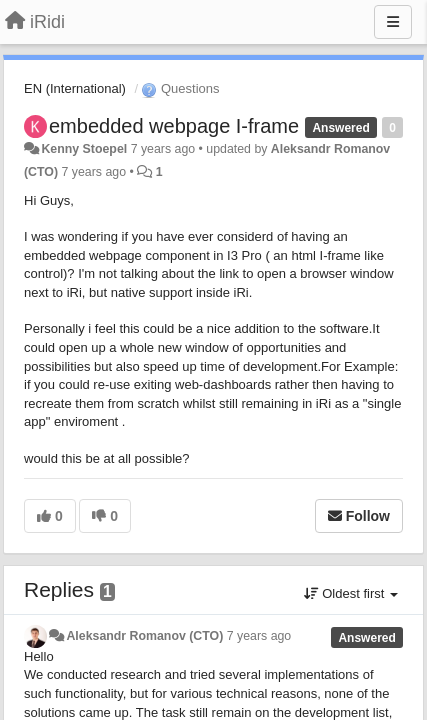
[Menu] (393, 22)
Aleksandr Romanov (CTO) (144, 636)
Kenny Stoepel (84, 149)
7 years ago (259, 636)
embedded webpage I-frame (174, 126)
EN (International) (75, 88)
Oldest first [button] (351, 593)
